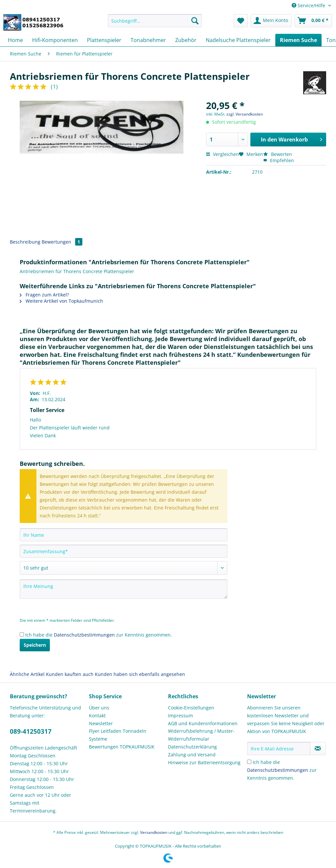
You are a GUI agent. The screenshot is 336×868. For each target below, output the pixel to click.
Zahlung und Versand (192, 755)
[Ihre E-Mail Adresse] (279, 749)
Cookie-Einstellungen (191, 708)
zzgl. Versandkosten (245, 114)
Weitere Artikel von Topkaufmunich (61, 301)
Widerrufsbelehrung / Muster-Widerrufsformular (201, 735)
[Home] (15, 40)
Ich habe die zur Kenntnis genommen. (99, 635)
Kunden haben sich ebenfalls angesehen (140, 674)
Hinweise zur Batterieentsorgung (204, 762)
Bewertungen (62, 242)
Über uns (99, 708)
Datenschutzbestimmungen (84, 635)
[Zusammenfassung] (124, 551)
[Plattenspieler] (104, 40)
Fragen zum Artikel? (44, 295)
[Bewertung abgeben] (124, 568)
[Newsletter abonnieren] (318, 749)
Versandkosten (154, 832)
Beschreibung (25, 242)
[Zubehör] (186, 40)
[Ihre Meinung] (124, 589)
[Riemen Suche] (298, 40)
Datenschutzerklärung (192, 747)
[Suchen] (195, 21)
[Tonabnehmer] (148, 40)
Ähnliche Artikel (27, 674)
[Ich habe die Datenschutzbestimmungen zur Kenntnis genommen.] (22, 634)
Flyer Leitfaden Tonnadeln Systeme (118, 735)
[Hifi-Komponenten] (55, 40)
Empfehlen (279, 160)
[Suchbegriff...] (155, 21)
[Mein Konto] (271, 21)
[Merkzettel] (241, 21)
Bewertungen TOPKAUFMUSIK (122, 747)
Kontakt (97, 716)
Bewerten (278, 154)
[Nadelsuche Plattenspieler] (238, 40)
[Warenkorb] (313, 21)
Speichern (35, 645)
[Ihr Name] (124, 535)
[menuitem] (155, 24)
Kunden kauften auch (70, 674)
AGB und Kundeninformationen (203, 723)
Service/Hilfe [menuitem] (309, 5)
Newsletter (101, 723)
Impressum (180, 716)
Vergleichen (222, 154)
